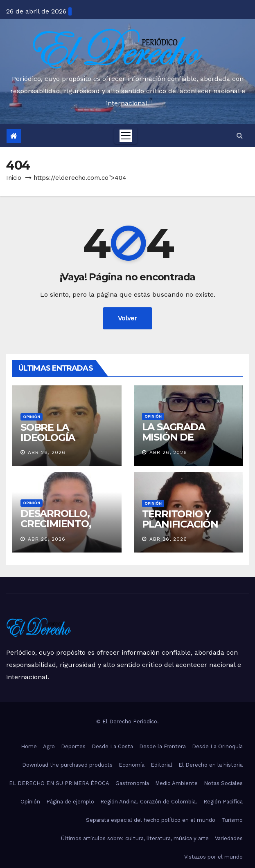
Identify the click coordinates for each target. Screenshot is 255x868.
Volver (127, 318)
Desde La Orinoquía (217, 746)
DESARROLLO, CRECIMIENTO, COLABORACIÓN (60, 524)
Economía (132, 765)
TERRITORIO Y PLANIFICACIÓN (180, 519)
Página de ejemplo (70, 802)
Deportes (73, 746)
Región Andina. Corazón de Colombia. (149, 802)
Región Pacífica (223, 802)
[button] (240, 135)
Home (29, 746)
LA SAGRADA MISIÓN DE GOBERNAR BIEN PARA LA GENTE (183, 442)
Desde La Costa (112, 746)
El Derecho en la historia (211, 765)
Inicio (14, 178)
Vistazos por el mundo (213, 857)
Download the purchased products (67, 765)
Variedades (229, 838)
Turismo (232, 820)
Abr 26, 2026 (47, 452)
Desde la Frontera (162, 746)
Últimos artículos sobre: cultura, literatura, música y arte (135, 838)
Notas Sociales (223, 783)
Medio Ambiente (176, 783)
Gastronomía (132, 783)
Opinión (32, 417)
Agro (49, 746)
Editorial (161, 765)
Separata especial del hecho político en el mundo (151, 820)
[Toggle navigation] (126, 136)
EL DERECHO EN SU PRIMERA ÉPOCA (59, 783)
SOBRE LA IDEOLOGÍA (48, 432)
